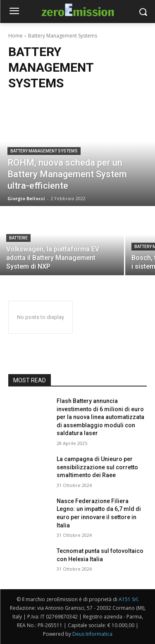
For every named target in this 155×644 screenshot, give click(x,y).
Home (15, 36)
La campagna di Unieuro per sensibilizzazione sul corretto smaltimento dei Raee (97, 467)
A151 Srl (128, 599)
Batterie (18, 238)
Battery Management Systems (44, 151)
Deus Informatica (92, 634)
